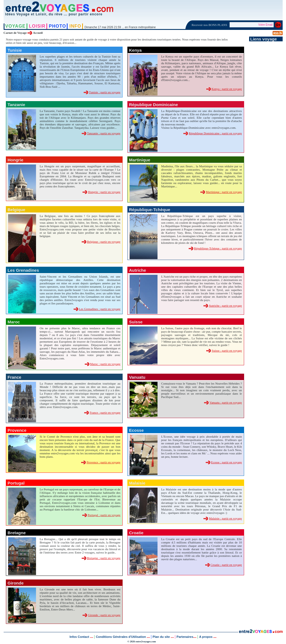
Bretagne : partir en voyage (104, 558)
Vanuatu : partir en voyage (226, 402)
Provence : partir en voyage (103, 462)
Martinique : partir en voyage (224, 192)
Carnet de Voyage (15, 33)
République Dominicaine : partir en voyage (215, 133)
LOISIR (37, 26)
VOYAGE (16, 26)
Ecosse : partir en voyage (226, 462)
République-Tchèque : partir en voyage (218, 248)
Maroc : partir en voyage (105, 364)
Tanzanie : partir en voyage (104, 133)
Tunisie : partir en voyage (105, 92)
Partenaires (185, 637)
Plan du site (161, 637)
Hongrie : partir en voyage (104, 192)
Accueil (38, 33)
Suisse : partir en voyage (227, 350)
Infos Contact (80, 637)
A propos (206, 637)
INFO (75, 26)
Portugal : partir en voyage (104, 515)
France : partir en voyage (105, 412)
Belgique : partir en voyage (104, 242)
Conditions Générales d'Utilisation (121, 637)
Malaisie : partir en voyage (225, 518)
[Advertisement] (266, 125)
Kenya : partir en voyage (227, 89)
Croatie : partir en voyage (226, 565)
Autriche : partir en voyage (225, 306)
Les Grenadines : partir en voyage (100, 309)
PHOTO (58, 26)
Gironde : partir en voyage (104, 615)
